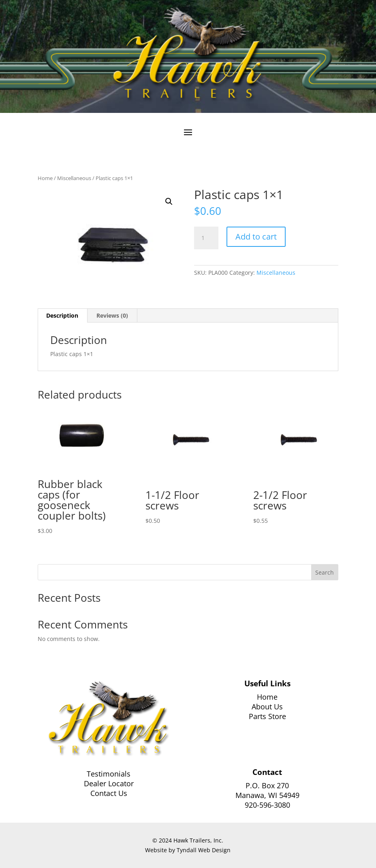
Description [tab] (62, 315)
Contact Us (109, 793)
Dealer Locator (109, 783)
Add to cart (256, 237)
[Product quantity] (206, 238)
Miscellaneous (74, 178)
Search (325, 572)
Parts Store (267, 716)
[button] (169, 202)
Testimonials (109, 774)
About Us (267, 707)
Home (45, 178)
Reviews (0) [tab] (112, 315)
